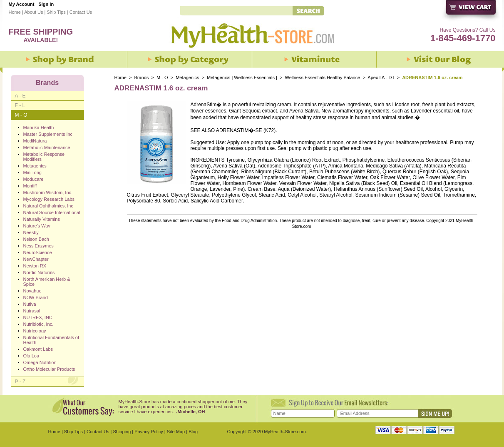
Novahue (32, 291)
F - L (20, 105)
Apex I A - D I (381, 77)
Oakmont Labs (38, 349)
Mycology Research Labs (49, 199)
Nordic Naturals (39, 272)
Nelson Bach (36, 239)
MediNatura (35, 141)
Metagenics (188, 77)
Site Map (176, 432)
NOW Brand (36, 297)
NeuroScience (38, 252)
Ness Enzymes (38, 246)
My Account (22, 4)
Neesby (31, 232)
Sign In (46, 4)
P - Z (20, 382)
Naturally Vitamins (42, 219)
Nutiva (30, 304)
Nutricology (35, 331)
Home (15, 12)
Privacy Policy (149, 432)
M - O (162, 77)
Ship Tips (56, 12)
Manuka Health (39, 127)
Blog (193, 432)
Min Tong (32, 172)
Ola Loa (31, 356)
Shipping (122, 432)
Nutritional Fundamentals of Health (51, 340)
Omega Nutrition (40, 362)
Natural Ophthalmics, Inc (48, 206)
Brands (142, 77)
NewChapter (36, 259)
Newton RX (35, 266)
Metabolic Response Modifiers (44, 157)
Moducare (34, 179)
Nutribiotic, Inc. (38, 324)
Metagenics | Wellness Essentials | (242, 77)
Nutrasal (32, 311)
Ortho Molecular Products (49, 369)
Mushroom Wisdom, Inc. (48, 192)
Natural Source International (52, 212)
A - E (20, 96)
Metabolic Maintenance (47, 147)
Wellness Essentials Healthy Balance (322, 77)
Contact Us (81, 12)
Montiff (30, 186)
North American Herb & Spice (47, 282)
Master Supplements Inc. (49, 134)
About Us (34, 12)
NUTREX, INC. (38, 317)
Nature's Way (37, 226)
